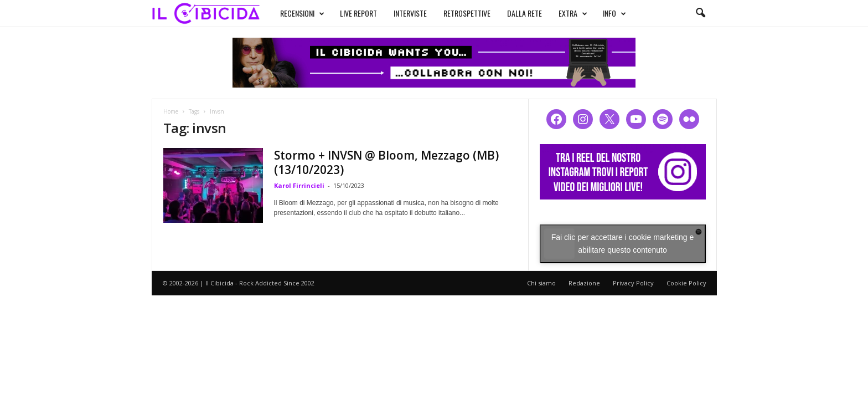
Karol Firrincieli (299, 185)
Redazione (584, 283)
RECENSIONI (302, 13)
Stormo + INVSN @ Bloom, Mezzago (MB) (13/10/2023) (386, 162)
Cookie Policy (686, 283)
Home (171, 111)
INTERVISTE (410, 13)
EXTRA (573, 13)
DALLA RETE (525, 13)
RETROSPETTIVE (467, 13)
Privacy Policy (633, 283)
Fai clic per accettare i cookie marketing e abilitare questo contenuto (623, 244)
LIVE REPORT (358, 13)
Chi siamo (541, 283)
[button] (700, 13)
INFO (614, 13)
